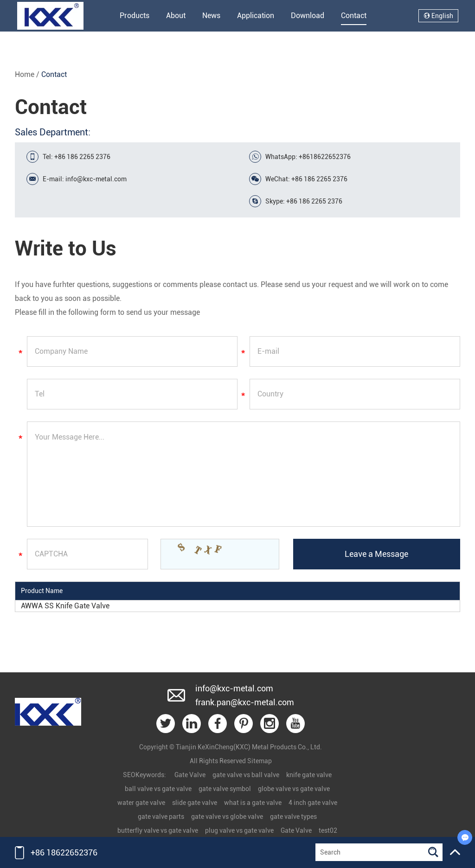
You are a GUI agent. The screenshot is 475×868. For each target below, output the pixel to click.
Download (308, 16)
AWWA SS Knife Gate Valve (65, 606)
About (176, 16)
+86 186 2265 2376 (314, 201)
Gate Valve (190, 775)
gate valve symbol (225, 789)
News (211, 16)
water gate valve (141, 803)
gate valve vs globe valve (227, 817)
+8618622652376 (325, 157)
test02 (328, 830)
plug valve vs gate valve (239, 830)
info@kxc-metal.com (96, 179)
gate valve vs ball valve (246, 775)
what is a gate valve (253, 803)
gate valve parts (161, 817)
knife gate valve (309, 775)
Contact (354, 16)
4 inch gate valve (313, 803)
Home (25, 74)
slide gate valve (195, 803)
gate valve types (293, 817)
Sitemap (260, 761)
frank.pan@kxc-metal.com (245, 702)
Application (256, 16)
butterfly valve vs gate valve (158, 830)
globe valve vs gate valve (294, 789)
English (438, 16)
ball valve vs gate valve (158, 789)
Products (135, 16)
